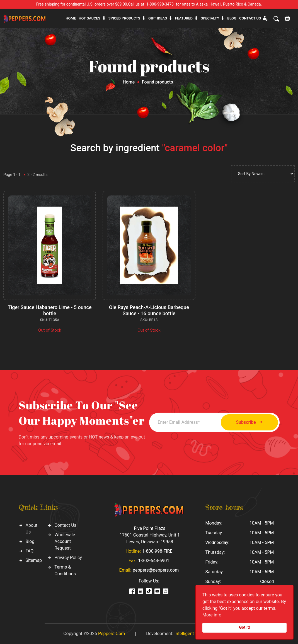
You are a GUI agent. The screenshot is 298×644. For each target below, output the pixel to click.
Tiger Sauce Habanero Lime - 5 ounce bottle (50, 310)
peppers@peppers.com (156, 570)
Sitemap (34, 560)
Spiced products (124, 18)
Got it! (245, 627)
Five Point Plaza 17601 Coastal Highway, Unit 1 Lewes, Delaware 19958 (150, 535)
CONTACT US (250, 18)
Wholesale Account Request (65, 541)
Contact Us (65, 525)
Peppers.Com (112, 634)
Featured (184, 18)
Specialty (210, 18)
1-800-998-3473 (160, 4)
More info (212, 615)
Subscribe (249, 422)
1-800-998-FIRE (157, 551)
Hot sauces (89, 18)
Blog (232, 18)
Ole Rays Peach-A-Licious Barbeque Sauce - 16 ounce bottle (149, 310)
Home (71, 18)
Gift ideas (158, 18)
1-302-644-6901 (154, 561)
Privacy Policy (68, 558)
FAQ (30, 551)
